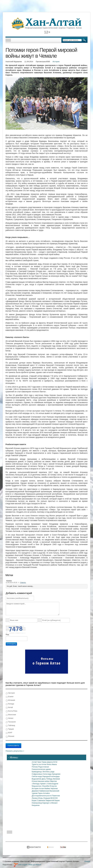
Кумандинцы (37, 772)
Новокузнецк (37, 803)
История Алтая (38, 788)
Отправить (11, 644)
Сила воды (47, 774)
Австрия (10, 693)
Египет (10, 697)
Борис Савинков (39, 800)
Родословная (44, 767)
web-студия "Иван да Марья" (27, 865)
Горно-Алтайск (44, 793)
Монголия (11, 715)
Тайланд (10, 726)
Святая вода (37, 776)
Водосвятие (37, 779)
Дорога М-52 (52, 762)
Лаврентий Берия (53, 800)
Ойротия (53, 781)
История (56, 62)
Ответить (23, 583)
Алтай (35, 762)
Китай (9, 707)
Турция (10, 729)
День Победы (47, 779)
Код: (7, 634)
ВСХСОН (54, 798)
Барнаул (46, 803)
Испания (10, 700)
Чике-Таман (42, 762)
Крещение (56, 774)
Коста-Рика (12, 711)
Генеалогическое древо (41, 769)
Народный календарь (51, 776)
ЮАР (9, 733)
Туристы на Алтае (39, 764)
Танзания (11, 722)
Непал (10, 718)
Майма (47, 788)
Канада (10, 704)
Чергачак (54, 788)
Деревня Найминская (41, 791)
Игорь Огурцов (44, 798)
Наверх (87, 861)
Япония (10, 736)
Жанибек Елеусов (49, 786)
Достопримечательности (42, 796)
